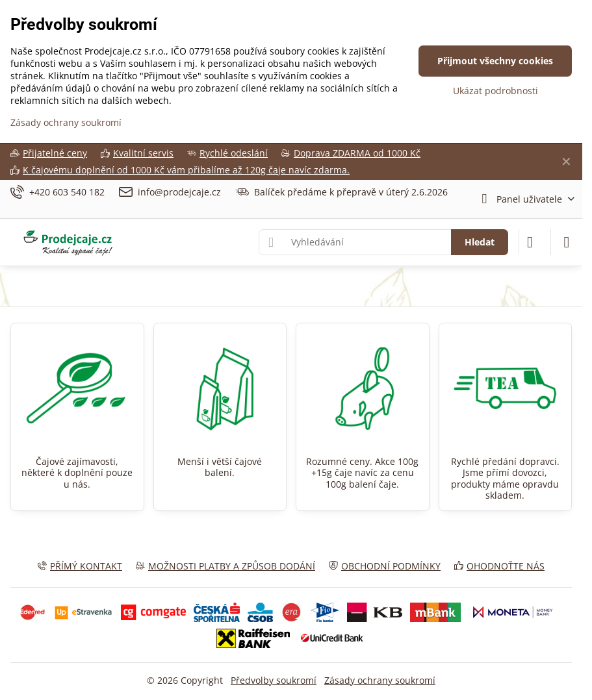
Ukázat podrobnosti (495, 91)
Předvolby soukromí (274, 680)
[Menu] (567, 242)
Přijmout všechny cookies (495, 61)
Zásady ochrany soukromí (380, 680)
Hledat (480, 242)
